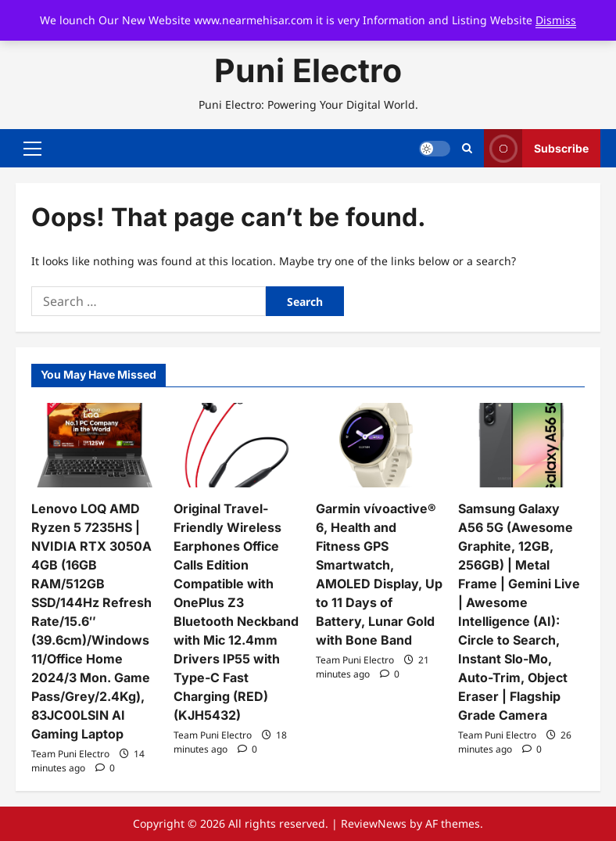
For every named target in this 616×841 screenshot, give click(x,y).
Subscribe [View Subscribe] (536, 148)
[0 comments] (105, 768)
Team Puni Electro (70, 754)
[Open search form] (467, 149)
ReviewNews (374, 823)
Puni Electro (308, 70)
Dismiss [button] (556, 20)
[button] (32, 149)
